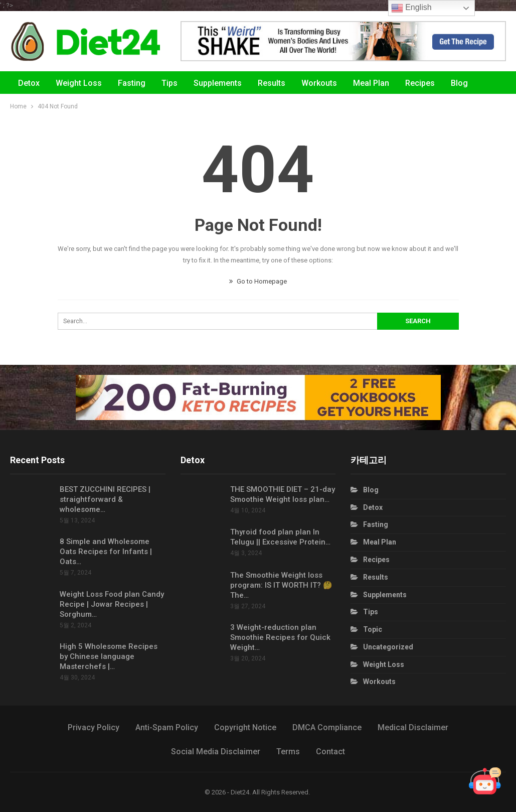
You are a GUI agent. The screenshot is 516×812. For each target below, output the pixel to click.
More (461, 83)
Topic (373, 629)
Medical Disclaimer (413, 727)
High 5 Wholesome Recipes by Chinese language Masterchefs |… (109, 656)
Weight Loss (79, 83)
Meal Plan (371, 83)
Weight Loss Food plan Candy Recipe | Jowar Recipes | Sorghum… (112, 604)
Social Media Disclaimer (216, 752)
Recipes (420, 83)
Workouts (319, 83)
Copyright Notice (245, 727)
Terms (288, 752)
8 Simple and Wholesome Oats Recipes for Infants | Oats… (106, 552)
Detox (29, 83)
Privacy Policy (94, 727)
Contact (330, 752)
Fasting (132, 83)
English (411, 8)
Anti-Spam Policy (167, 727)
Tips (169, 83)
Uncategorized (388, 647)
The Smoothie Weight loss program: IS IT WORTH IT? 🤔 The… (281, 585)
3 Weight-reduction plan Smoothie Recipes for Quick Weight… (280, 637)
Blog (371, 490)
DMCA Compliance (327, 727)
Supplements (218, 83)
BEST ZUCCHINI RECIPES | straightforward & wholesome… (105, 499)
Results (272, 83)
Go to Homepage (258, 281)
